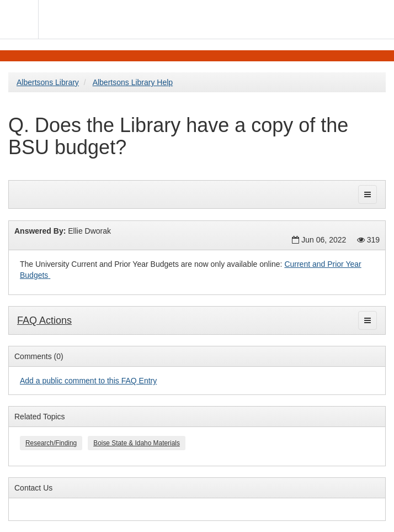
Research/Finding (51, 443)
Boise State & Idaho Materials (137, 443)
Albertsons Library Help (133, 82)
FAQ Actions (44, 320)
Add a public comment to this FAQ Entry (88, 381)
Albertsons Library (48, 82)
